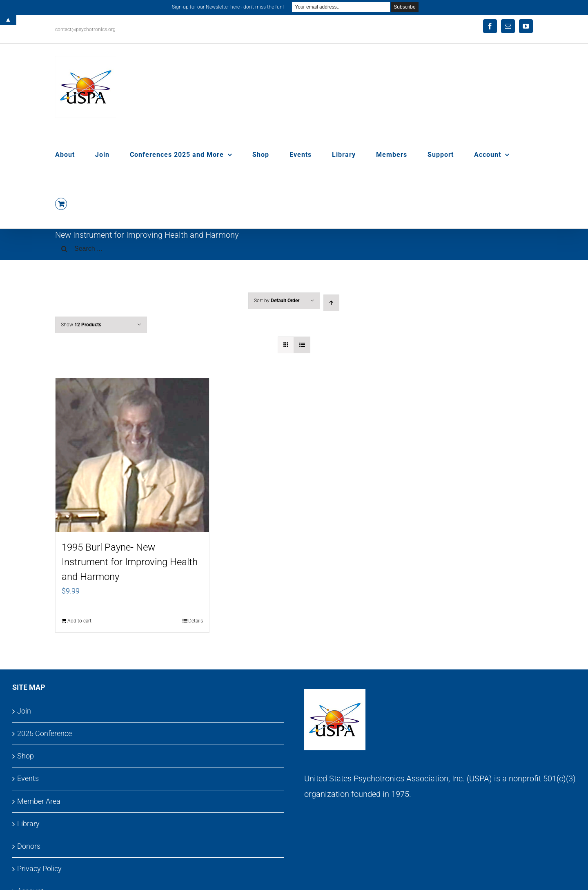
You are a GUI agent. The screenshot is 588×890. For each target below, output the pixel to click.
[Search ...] (294, 249)
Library (28, 824)
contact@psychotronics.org (85, 29)
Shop (26, 756)
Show (81, 325)
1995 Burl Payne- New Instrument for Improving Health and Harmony (130, 562)
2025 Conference (45, 733)
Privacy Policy (39, 869)
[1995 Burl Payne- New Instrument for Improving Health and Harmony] (132, 455)
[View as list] (302, 345)
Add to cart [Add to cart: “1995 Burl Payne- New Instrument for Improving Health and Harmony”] (79, 621)
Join (24, 711)
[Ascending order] (331, 303)
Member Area (39, 801)
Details (196, 621)
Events (28, 778)
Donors (29, 846)
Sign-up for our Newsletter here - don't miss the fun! (228, 7)
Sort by (277, 301)
